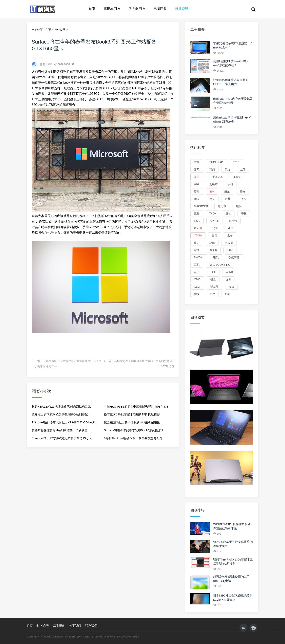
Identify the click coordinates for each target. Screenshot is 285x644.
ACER (213, 250)
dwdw (199, 257)
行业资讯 (182, 9)
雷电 (215, 235)
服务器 (229, 243)
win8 (229, 272)
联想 (212, 170)
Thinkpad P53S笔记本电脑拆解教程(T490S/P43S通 (136, 408)
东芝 (197, 177)
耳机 (197, 265)
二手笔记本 (216, 177)
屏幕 (228, 279)
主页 (48, 30)
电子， (198, 272)
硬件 (212, 294)
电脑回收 (160, 9)
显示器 (198, 228)
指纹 (197, 294)
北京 (215, 228)
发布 (230, 235)
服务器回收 (137, 9)
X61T (197, 287)
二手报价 (59, 626)
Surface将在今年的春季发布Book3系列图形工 (134, 430)
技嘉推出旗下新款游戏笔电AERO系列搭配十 (61, 414)
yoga (198, 235)
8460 (230, 250)
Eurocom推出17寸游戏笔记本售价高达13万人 (62, 438)
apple (214, 221)
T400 (213, 213)
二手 (243, 170)
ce (214, 272)
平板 (244, 213)
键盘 (213, 279)
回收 (242, 192)
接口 (231, 287)
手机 (230, 184)
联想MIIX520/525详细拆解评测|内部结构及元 (61, 406)
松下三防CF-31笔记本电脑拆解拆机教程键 (132, 414)
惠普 (212, 199)
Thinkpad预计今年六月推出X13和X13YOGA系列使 (64, 423)
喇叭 (216, 257)
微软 (228, 213)
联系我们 (91, 626)
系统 (228, 170)
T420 (243, 199)
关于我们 (75, 626)
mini (231, 228)
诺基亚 (215, 287)
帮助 (197, 250)
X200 (197, 279)
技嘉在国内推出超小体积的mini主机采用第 (132, 422)
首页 (92, 9)
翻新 (228, 294)
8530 (197, 221)
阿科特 (233, 221)
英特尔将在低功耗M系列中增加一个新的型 (60, 430)
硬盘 (197, 192)
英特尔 (237, 177)
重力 (197, 243)
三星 (197, 213)
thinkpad (216, 162)
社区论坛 (43, 626)
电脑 (239, 206)
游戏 (197, 184)
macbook (201, 206)
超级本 (214, 184)
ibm (212, 192)
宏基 (228, 199)
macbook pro (220, 265)
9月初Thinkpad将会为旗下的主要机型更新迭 (133, 438)
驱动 (212, 243)
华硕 (197, 199)
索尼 (197, 170)
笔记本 (222, 206)
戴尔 (227, 192)
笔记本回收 (112, 9)
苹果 (197, 162)
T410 (236, 162)
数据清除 (234, 257)
